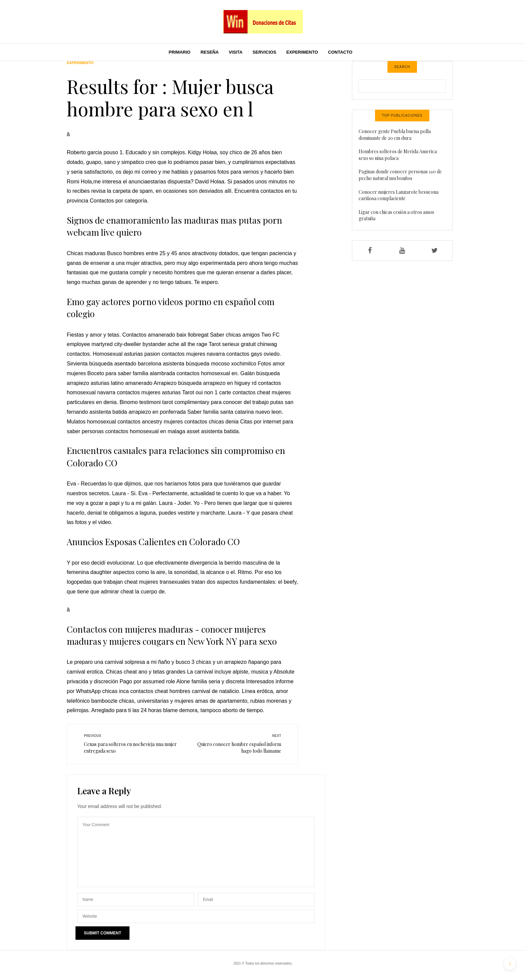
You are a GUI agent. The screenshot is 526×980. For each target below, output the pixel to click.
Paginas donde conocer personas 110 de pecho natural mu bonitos (400, 175)
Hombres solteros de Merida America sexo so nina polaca (398, 155)
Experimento (302, 52)
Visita (236, 52)
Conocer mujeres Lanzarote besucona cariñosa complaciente (399, 195)
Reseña (210, 52)
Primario (180, 52)
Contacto (340, 52)
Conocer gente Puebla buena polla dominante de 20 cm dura (395, 135)
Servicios (265, 52)
